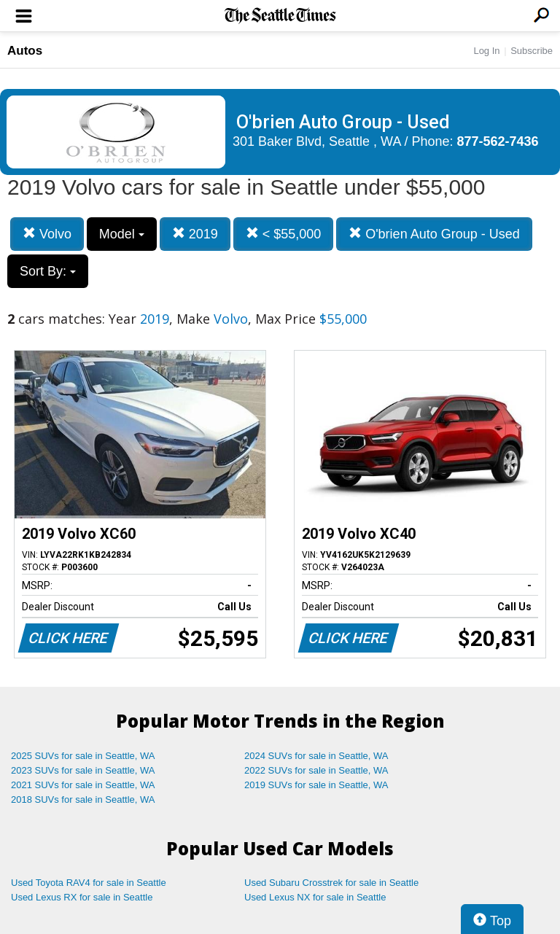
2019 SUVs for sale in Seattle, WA (316, 785)
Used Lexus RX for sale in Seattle (82, 897)
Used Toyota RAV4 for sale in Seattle (89, 883)
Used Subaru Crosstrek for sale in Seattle (331, 883)
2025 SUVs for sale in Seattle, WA (83, 756)
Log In (486, 51)
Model (122, 234)
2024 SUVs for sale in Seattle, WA (316, 756)
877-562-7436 (498, 141)
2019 (195, 234)
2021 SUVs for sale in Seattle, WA (83, 785)
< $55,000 (284, 234)
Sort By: (48, 271)
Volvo (47, 234)
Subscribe (532, 51)
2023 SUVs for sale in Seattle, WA (83, 770)
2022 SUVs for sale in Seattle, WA (316, 770)
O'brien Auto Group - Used (434, 234)
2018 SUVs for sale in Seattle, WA (83, 799)
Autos (25, 51)
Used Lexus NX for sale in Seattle (315, 897)
